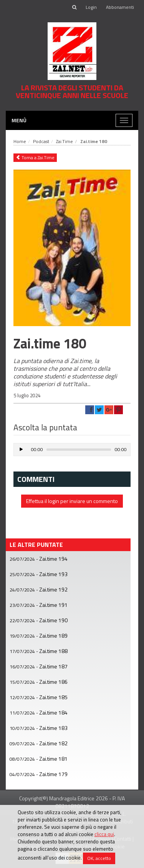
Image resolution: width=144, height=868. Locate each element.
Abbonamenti (120, 7)
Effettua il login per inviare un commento (72, 501)
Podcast (41, 141)
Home (20, 141)
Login (91, 7)
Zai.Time (65, 141)
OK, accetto (99, 858)
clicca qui (104, 834)
